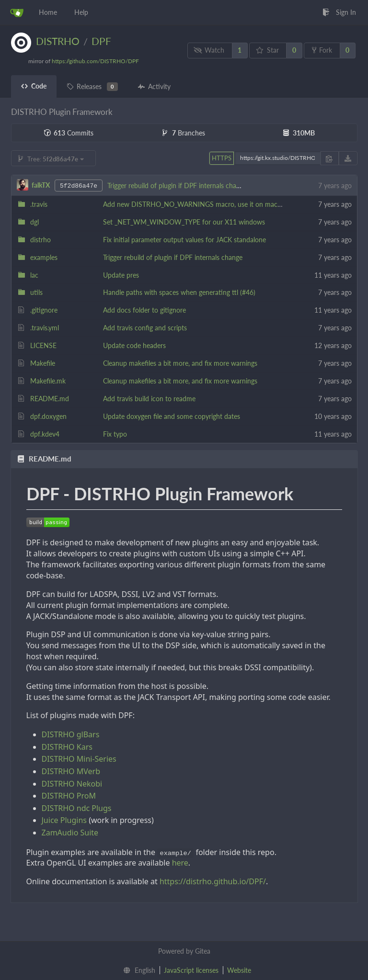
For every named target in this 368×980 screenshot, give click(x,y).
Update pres (121, 275)
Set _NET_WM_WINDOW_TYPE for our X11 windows (184, 222)
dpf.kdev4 (45, 434)
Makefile (43, 363)
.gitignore (44, 310)
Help (81, 12)
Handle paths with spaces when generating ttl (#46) (179, 292)
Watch (209, 50)
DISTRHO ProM (69, 796)
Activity (154, 86)
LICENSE (43, 345)
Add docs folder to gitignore (144, 310)
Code (34, 86)
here (180, 863)
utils (36, 292)
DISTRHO (58, 41)
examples (44, 257)
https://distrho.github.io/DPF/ (213, 881)
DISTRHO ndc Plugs (77, 808)
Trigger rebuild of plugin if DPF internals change (177, 186)
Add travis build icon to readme (149, 399)
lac (34, 275)
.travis (39, 204)
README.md (50, 399)
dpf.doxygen (48, 416)
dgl (34, 222)
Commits (69, 133)
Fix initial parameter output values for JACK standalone (184, 240)
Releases (92, 87)
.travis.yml (45, 328)
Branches (184, 133)
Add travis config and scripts (145, 328)
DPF (101, 41)
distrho (40, 240)
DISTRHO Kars (67, 747)
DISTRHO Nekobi (72, 784)
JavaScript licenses (191, 970)
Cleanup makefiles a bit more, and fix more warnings (180, 363)
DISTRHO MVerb (71, 771)
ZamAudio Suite (70, 833)
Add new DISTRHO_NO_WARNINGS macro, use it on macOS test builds (211, 204)
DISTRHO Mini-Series (79, 759)
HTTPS (222, 158)
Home (48, 12)
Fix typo (115, 434)
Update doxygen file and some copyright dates (172, 416)
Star (267, 50)
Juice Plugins (64, 820)
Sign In (339, 12)
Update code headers (134, 345)
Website (239, 970)
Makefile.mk (48, 381)
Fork (322, 50)
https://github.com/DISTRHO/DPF (95, 61)
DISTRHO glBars (71, 734)
